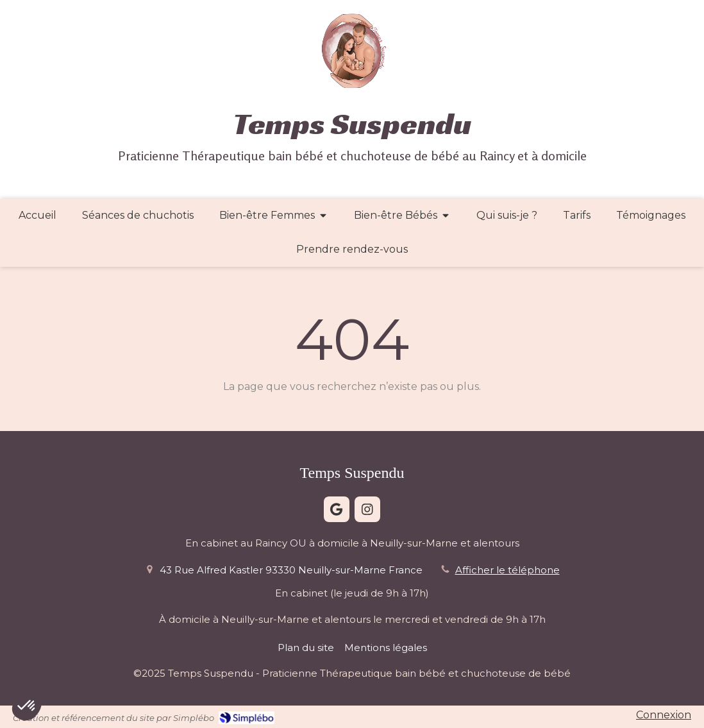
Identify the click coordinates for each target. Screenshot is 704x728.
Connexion (664, 715)
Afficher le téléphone (507, 570)
